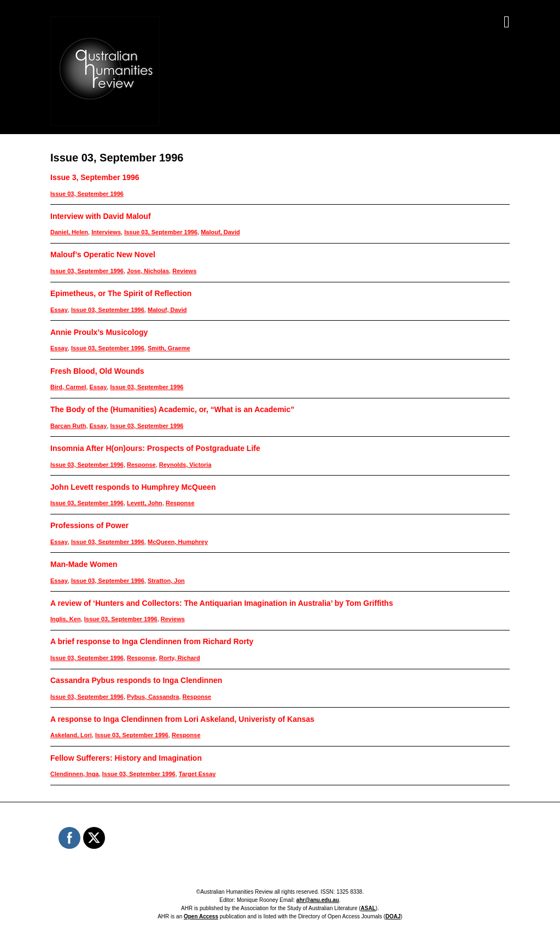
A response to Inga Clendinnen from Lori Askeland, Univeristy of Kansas (182, 719)
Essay (59, 310)
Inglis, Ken (66, 619)
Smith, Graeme (169, 348)
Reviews (184, 271)
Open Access (201, 916)
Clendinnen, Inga (75, 774)
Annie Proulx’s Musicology (99, 332)
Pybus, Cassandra (153, 697)
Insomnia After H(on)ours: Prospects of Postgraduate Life (155, 448)
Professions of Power (89, 525)
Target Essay (197, 774)
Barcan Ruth (68, 426)
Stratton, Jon (166, 581)
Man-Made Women (84, 564)
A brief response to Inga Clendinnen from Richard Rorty (152, 641)
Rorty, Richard (180, 658)
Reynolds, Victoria (185, 465)
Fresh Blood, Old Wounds (97, 371)
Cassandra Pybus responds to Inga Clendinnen (136, 680)
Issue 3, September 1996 (95, 177)
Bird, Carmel (68, 387)
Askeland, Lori (71, 735)
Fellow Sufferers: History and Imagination (126, 758)
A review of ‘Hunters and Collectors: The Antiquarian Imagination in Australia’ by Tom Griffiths (222, 603)
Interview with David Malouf (101, 216)
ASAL (368, 908)
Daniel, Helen (69, 232)
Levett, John (145, 503)
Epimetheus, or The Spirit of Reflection (121, 293)
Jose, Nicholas (148, 271)
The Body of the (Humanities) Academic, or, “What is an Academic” (172, 409)
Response (141, 465)
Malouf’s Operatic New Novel (103, 254)
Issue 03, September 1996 (87, 194)
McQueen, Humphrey (178, 542)
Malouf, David (220, 232)
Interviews (106, 232)
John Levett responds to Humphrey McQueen (133, 487)
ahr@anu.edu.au (318, 900)
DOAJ (393, 916)
